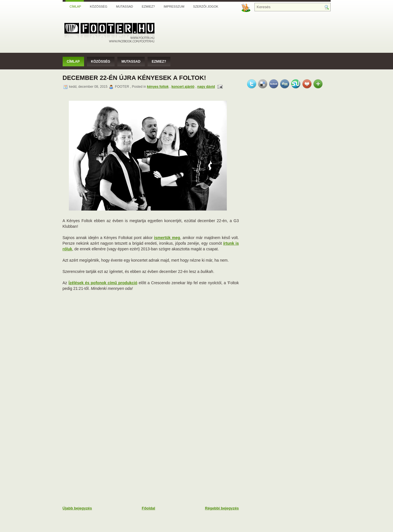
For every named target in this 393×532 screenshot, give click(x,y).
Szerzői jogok (206, 6)
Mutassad (124, 6)
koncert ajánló (183, 87)
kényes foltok (158, 87)
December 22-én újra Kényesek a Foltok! (134, 78)
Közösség (98, 6)
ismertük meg (167, 238)
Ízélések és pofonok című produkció (103, 283)
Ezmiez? (148, 6)
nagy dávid (206, 87)
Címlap (75, 6)
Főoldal (149, 508)
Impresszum (174, 6)
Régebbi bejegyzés (222, 508)
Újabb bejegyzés (77, 508)
